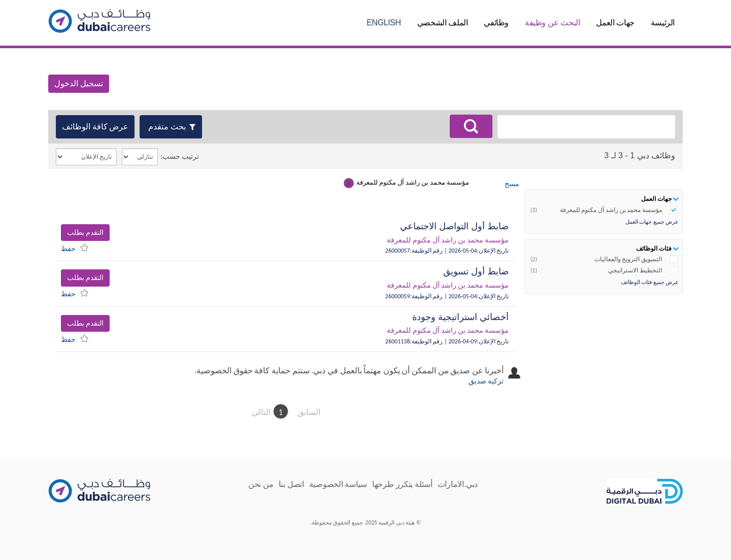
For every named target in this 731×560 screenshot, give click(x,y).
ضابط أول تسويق (476, 271)
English (384, 23)
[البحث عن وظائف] (471, 126)
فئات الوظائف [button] (654, 248)
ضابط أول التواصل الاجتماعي (454, 226)
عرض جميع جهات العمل (652, 222)
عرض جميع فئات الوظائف (650, 282)
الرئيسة (663, 23)
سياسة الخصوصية (338, 484)
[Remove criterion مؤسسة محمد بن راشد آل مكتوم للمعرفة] (349, 183)
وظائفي (496, 23)
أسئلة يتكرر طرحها (402, 484)
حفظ (68, 249)
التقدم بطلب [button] (85, 233)
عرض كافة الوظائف (95, 127)
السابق (309, 412)
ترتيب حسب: (180, 156)
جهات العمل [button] (656, 199)
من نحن (261, 484)
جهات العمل (615, 23)
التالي (261, 412)
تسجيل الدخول (79, 83)
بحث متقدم (167, 127)
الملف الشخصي (443, 23)
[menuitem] (77, 248)
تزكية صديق (486, 381)
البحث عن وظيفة (552, 23)
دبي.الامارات (458, 484)
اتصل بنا (291, 484)
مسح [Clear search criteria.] (512, 184)
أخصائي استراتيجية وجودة (460, 317)
